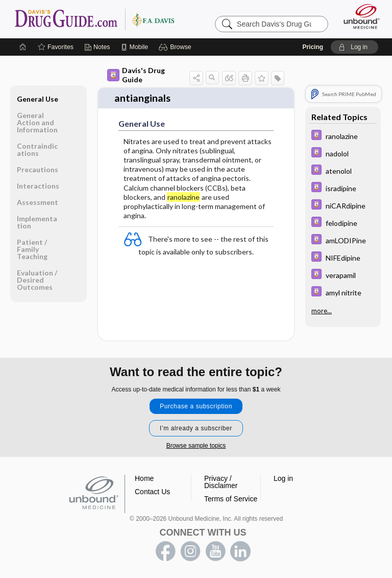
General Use (38, 99)
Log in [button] (283, 478)
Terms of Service (231, 499)
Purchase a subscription (196, 406)
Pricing (313, 47)
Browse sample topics (196, 446)
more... (322, 311)
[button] (176, 47)
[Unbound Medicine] (358, 16)
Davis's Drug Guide (136, 75)
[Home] (23, 47)
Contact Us (152, 492)
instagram (190, 551)
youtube (215, 551)
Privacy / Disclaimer (221, 482)
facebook (165, 551)
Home (144, 478)
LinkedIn (240, 551)
